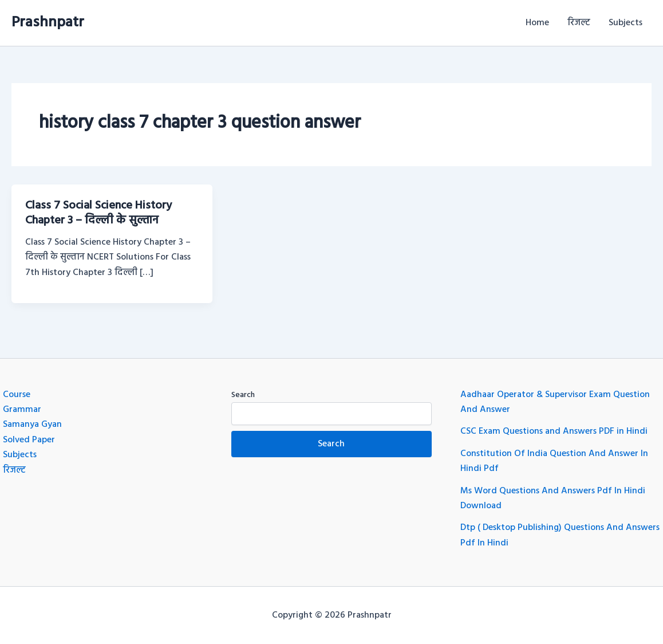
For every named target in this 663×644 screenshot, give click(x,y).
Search (243, 395)
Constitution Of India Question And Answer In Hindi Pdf (554, 461)
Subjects (625, 23)
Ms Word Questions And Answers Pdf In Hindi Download (553, 498)
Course (17, 395)
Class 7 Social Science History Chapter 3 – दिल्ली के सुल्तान (98, 213)
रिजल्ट (579, 23)
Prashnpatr (48, 23)
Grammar (22, 410)
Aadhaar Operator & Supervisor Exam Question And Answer (555, 402)
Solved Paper (29, 440)
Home (537, 23)
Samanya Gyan (32, 425)
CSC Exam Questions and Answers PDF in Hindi (554, 431)
